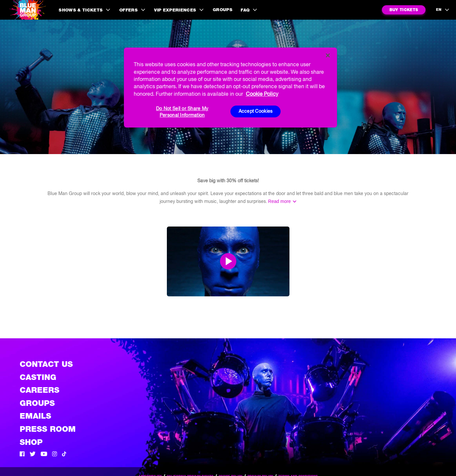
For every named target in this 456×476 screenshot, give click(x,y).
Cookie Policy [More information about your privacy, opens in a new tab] (262, 94)
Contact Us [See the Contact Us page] (46, 364)
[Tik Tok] (64, 455)
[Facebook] (22, 455)
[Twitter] (33, 455)
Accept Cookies (256, 111)
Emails (35, 416)
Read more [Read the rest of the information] (279, 201)
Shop (31, 442)
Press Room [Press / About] (48, 429)
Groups (223, 10)
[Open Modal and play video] (228, 261)
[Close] (328, 55)
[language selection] (443, 10)
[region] (230, 88)
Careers (40, 390)
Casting (38, 377)
